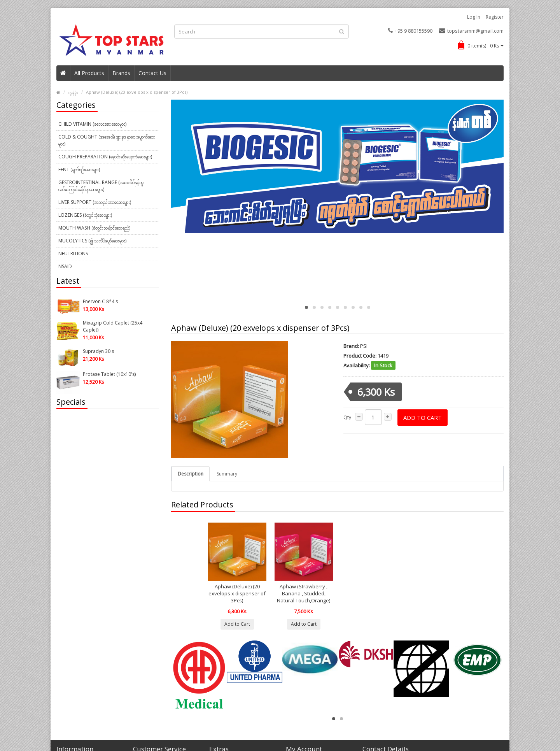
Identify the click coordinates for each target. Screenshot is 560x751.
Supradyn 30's (98, 351)
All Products (89, 73)
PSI (364, 346)
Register (495, 17)
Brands (121, 73)
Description (191, 474)
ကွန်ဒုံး (73, 92)
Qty (347, 417)
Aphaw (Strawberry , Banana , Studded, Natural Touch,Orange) (304, 593)
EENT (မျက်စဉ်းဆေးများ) (79, 169)
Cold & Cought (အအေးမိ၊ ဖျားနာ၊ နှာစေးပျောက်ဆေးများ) (107, 140)
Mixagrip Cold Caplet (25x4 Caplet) (113, 326)
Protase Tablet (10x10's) (109, 374)
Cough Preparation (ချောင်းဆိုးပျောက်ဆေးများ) (105, 157)
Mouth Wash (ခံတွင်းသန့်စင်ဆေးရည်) (94, 228)
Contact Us (152, 73)
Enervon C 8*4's (100, 301)
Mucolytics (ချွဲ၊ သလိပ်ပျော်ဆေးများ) (92, 241)
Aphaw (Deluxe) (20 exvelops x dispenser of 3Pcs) (137, 92)
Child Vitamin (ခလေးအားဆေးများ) (92, 124)
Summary (227, 474)
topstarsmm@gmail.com (471, 31)
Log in (474, 17)
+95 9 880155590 (410, 31)
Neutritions (73, 254)
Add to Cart (423, 418)
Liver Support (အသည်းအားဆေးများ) (95, 202)
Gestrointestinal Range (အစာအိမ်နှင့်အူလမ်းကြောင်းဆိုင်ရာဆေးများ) (101, 186)
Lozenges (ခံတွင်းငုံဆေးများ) (85, 215)
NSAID (65, 266)
